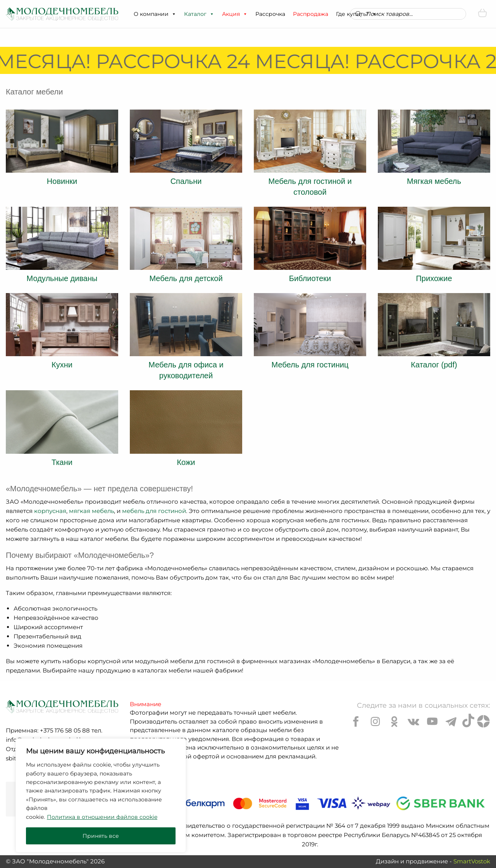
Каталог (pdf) (434, 365)
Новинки (62, 181)
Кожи (186, 462)
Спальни (186, 181)
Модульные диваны (62, 278)
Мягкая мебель (434, 181)
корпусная (50, 511)
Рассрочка (270, 14)
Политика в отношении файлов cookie (102, 817)
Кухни (62, 365)
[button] (174, 14)
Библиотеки (310, 278)
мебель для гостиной (154, 511)
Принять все (101, 836)
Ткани (62, 462)
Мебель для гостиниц (310, 365)
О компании (155, 14)
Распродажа (311, 14)
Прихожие (434, 278)
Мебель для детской (186, 278)
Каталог (199, 14)
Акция (235, 14)
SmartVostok (472, 861)
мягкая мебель (91, 511)
